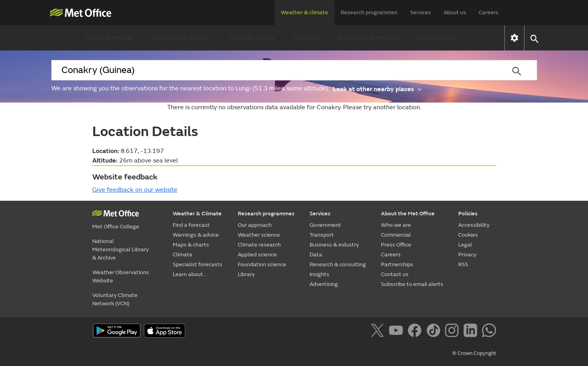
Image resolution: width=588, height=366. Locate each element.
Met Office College (116, 227)
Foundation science (262, 264)
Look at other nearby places (377, 89)
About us (455, 12)
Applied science (257, 255)
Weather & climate (304, 12)
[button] (534, 38)
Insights (319, 274)
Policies (468, 214)
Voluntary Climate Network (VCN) (115, 299)
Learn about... (440, 38)
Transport (322, 235)
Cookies (468, 235)
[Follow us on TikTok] (435, 332)
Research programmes (369, 12)
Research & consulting (338, 264)
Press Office (396, 245)
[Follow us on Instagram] (453, 332)
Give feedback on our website (135, 190)
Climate (306, 38)
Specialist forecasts (368, 38)
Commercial (396, 235)
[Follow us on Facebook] (416, 332)
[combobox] (274, 70)
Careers (489, 12)
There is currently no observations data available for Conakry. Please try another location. (294, 107)
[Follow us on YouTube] (397, 332)
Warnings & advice (180, 38)
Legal (465, 245)
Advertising (324, 284)
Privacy (467, 255)
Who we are (396, 225)
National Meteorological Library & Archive (120, 249)
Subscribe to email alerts (412, 284)
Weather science (259, 235)
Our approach (255, 225)
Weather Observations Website (121, 276)
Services (421, 12)
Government (325, 225)
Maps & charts (252, 38)
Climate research (259, 245)
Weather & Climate (197, 214)
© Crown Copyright (474, 353)
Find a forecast (109, 38)
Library (246, 274)
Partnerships (397, 264)
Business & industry (334, 245)
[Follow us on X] (379, 332)
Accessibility (474, 225)
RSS (463, 264)
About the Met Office (408, 214)
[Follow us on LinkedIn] (472, 332)
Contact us (395, 274)
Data (316, 255)
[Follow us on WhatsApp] (489, 332)
